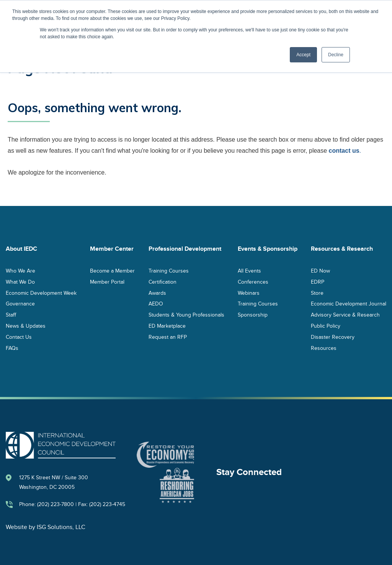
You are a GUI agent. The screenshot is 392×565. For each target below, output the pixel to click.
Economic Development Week (41, 293)
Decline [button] (336, 55)
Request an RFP (168, 337)
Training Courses (169, 270)
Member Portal (107, 282)
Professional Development (185, 249)
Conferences (253, 282)
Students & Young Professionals (186, 315)
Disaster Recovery (333, 337)
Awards (157, 293)
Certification (163, 282)
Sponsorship (253, 315)
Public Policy (326, 326)
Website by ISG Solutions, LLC (46, 527)
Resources (324, 348)
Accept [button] (303, 55)
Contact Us (19, 337)
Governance (20, 304)
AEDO (156, 304)
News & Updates (26, 326)
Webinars (249, 293)
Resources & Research (342, 249)
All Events (249, 270)
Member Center (112, 249)
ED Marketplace (167, 326)
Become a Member (112, 270)
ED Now (320, 270)
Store (317, 293)
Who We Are (20, 270)
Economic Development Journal (349, 304)
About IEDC (21, 249)
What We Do (20, 282)
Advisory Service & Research (345, 315)
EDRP (318, 282)
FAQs (12, 348)
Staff (11, 315)
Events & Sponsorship (268, 249)
